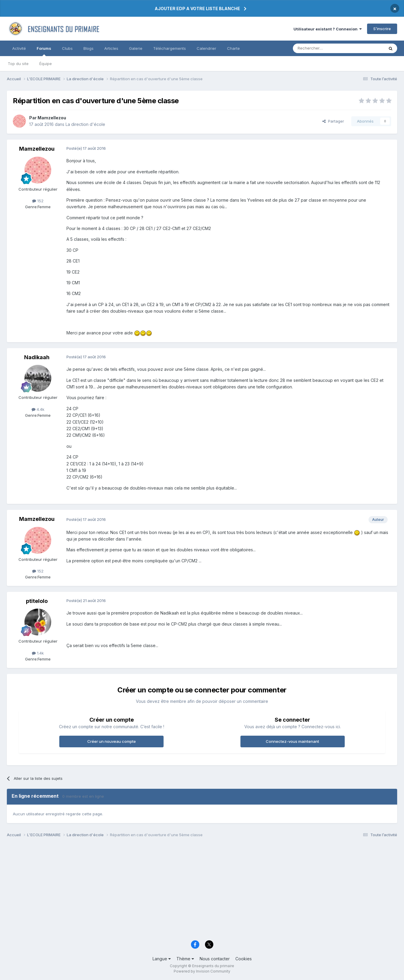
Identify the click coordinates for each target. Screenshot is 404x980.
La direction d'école (85, 124)
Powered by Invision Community (202, 971)
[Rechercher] (325, 48)
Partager (333, 121)
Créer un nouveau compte (112, 741)
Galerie (136, 48)
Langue (162, 959)
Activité (19, 48)
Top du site (18, 64)
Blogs (88, 48)
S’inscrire (382, 29)
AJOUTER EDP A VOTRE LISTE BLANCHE (197, 9)
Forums (44, 51)
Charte (233, 48)
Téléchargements (170, 48)
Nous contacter (215, 959)
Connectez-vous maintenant (292, 741)
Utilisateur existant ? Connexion (328, 29)
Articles (111, 48)
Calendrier (206, 48)
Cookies (244, 959)
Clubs (67, 48)
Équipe (46, 64)
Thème (185, 959)
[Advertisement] (186, 891)
